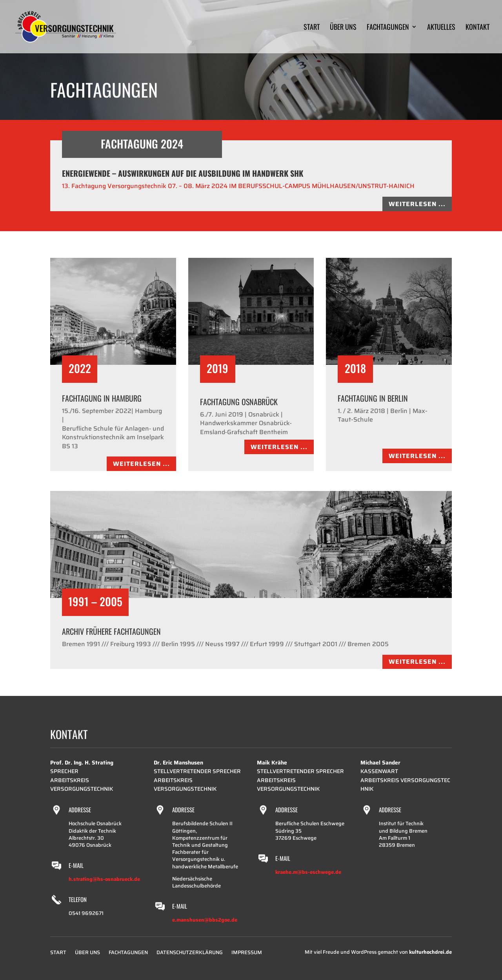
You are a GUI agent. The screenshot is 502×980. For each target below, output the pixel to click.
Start (312, 28)
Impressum (247, 953)
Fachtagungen (388, 28)
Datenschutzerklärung (190, 953)
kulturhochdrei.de (430, 952)
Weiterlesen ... (417, 204)
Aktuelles (441, 28)
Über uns (343, 28)
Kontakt (477, 28)
